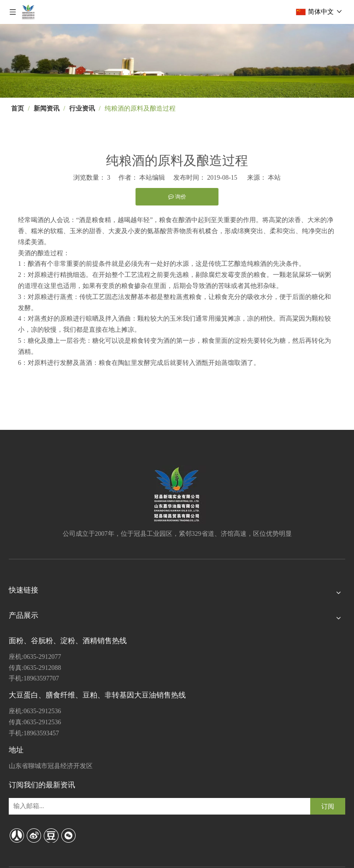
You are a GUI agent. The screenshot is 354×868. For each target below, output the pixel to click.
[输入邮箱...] (48, 806)
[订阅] (328, 806)
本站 (274, 178)
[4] (177, 61)
